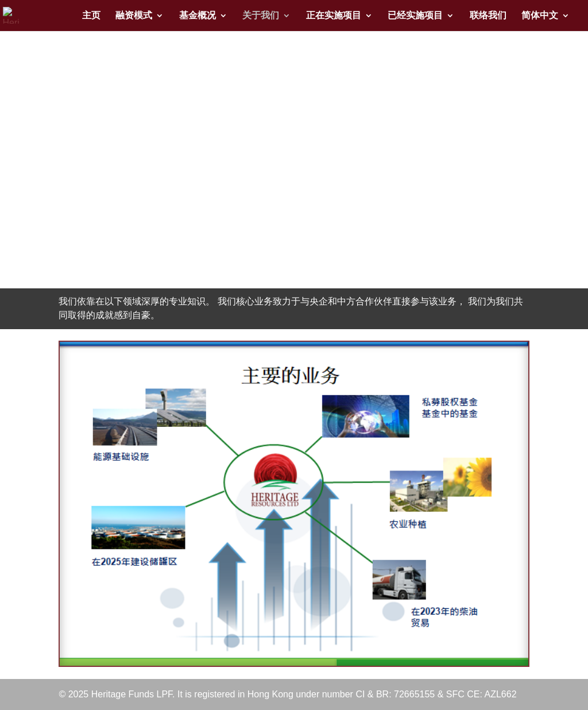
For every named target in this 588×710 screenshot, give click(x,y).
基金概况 (198, 16)
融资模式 (134, 16)
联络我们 (488, 16)
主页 (91, 16)
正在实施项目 (334, 16)
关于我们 (261, 16)
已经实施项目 (415, 16)
